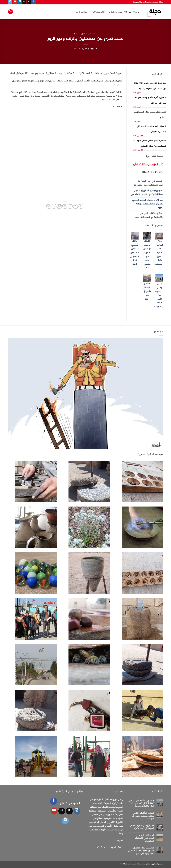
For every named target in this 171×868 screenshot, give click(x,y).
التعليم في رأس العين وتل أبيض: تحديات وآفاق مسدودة (149, 183)
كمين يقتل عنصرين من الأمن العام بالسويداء (158, 295)
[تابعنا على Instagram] (77, 811)
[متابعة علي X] (69, 811)
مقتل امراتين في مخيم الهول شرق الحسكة (159, 253)
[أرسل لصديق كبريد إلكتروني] (70, 206)
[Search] (11, 12)
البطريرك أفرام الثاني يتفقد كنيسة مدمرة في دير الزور (142, 816)
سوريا (128, 12)
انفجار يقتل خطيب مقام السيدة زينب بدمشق (142, 827)
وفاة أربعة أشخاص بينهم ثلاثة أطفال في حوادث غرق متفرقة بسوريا (142, 804)
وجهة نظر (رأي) (82, 12)
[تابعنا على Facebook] (34, 2)
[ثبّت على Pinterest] (65, 206)
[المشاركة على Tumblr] (54, 206)
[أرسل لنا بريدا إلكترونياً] (24, 2)
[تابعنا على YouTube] (15, 2)
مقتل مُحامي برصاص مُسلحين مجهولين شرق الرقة (134, 253)
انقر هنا (119, 841)
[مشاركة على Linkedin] (59, 206)
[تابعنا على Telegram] (10, 2)
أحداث (137, 12)
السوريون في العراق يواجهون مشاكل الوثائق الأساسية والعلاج (147, 193)
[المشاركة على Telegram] (49, 206)
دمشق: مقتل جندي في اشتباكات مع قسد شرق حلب (149, 215)
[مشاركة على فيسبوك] (81, 206)
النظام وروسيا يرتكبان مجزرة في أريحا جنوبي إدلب (147, 255)
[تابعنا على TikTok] (29, 2)
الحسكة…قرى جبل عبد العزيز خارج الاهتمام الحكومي (143, 838)
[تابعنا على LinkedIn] (20, 2)
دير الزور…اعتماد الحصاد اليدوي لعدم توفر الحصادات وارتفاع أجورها (148, 204)
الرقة (88, 34)
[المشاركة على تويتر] (76, 206)
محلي (76, 34)
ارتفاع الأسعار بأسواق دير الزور (147, 291)
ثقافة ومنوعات (97, 12)
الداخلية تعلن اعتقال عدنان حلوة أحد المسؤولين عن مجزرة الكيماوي (141, 851)
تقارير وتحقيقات (114, 12)
